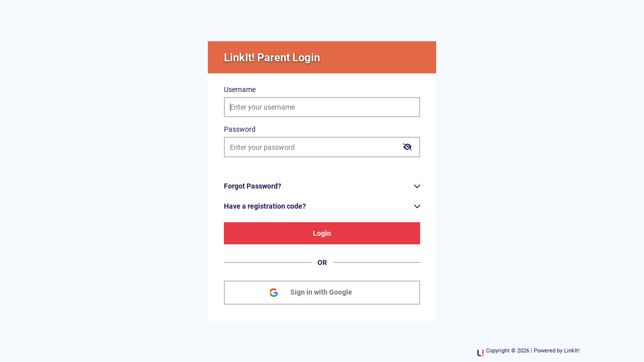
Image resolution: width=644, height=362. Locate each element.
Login (322, 233)
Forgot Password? (253, 186)
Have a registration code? (265, 206)
